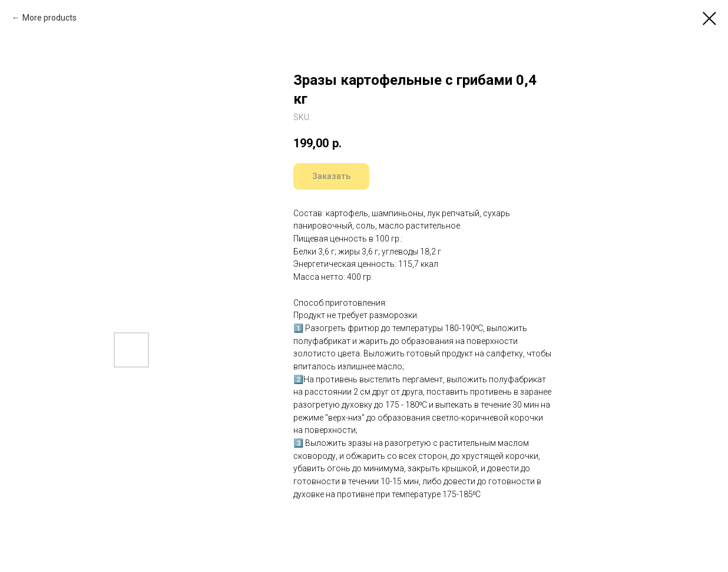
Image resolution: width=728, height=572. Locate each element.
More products (49, 18)
